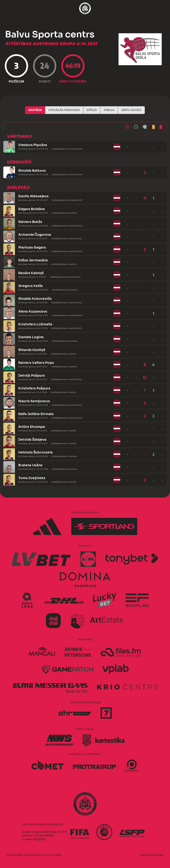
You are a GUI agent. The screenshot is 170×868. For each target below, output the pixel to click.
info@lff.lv (39, 839)
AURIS (160, 855)
